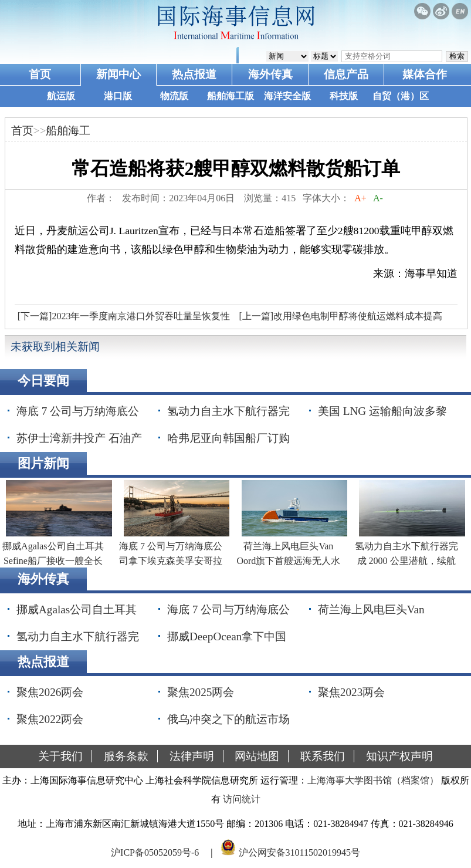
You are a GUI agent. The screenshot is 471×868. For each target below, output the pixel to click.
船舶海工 (68, 131)
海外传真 (270, 74)
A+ (360, 198)
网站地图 (257, 756)
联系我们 (323, 756)
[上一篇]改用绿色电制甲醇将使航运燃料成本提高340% (339, 319)
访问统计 (242, 799)
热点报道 (194, 74)
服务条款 (126, 756)
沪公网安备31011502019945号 (299, 852)
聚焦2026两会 (50, 692)
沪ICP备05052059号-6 (155, 852)
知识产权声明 (399, 756)
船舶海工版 (231, 96)
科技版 (344, 96)
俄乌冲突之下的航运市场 (228, 719)
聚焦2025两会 (201, 692)
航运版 (61, 96)
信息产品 (346, 74)
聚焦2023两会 (351, 692)
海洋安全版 (287, 96)
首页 (40, 74)
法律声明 (192, 756)
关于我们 (60, 756)
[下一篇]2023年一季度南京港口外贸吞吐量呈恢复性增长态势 (123, 319)
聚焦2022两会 (50, 719)
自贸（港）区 (401, 96)
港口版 (118, 96)
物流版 (174, 96)
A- (378, 198)
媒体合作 (425, 74)
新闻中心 (118, 74)
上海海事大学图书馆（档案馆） (373, 780)
